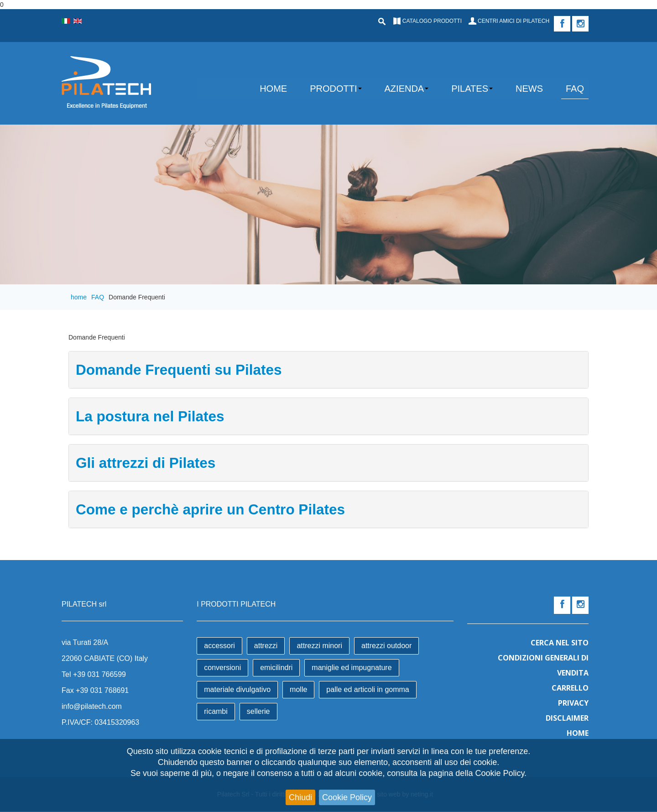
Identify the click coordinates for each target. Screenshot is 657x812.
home (79, 297)
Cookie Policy (347, 797)
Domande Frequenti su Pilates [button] (179, 370)
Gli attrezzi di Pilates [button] (146, 463)
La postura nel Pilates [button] (150, 416)
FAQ (98, 297)
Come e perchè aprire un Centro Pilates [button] (210, 509)
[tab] (328, 370)
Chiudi (300, 797)
